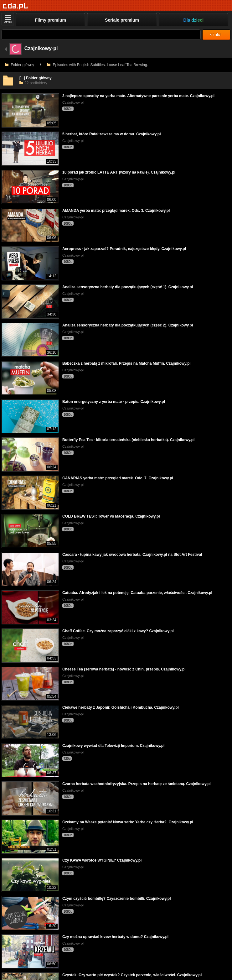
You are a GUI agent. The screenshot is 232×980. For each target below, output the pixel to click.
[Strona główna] (15, 6)
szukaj (216, 35)
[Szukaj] (101, 35)
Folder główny (19, 65)
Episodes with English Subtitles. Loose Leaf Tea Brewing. (97, 65)
